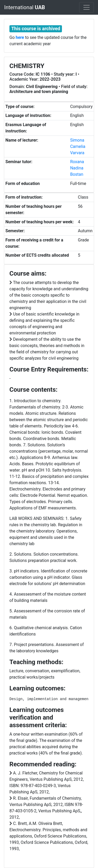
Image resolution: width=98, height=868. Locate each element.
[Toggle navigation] (87, 7)
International (25, 7)
